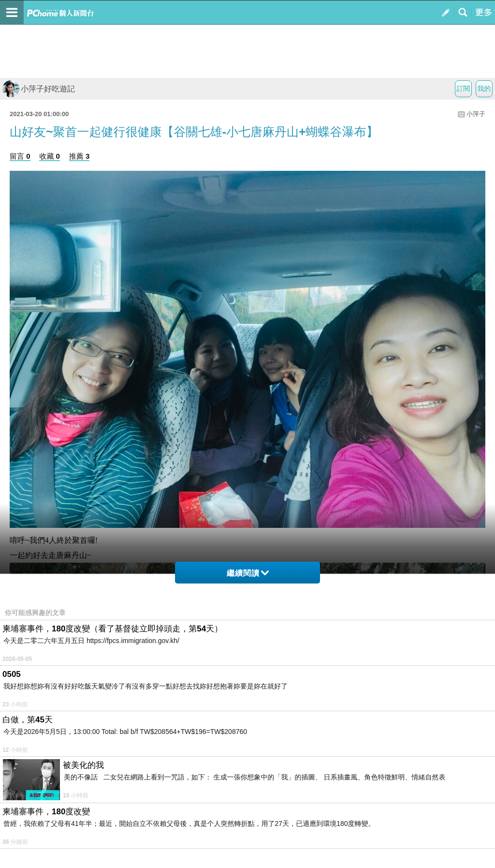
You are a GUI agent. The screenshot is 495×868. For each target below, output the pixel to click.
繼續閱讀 (248, 573)
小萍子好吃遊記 (39, 89)
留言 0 (20, 156)
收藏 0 (50, 156)
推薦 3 (80, 156)
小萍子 (476, 114)
